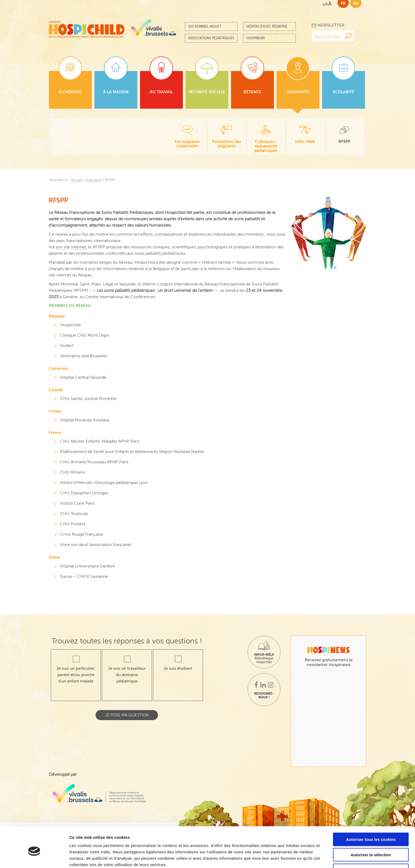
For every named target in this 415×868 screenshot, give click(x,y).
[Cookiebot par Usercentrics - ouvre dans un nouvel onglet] (34, 858)
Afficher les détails (292, 858)
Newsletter (328, 25)
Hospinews (256, 38)
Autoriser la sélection (371, 831)
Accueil (76, 180)
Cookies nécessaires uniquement (371, 846)
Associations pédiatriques (211, 38)
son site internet (71, 247)
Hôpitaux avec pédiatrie (267, 27)
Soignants (93, 180)
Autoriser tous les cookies (371, 815)
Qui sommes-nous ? (205, 27)
